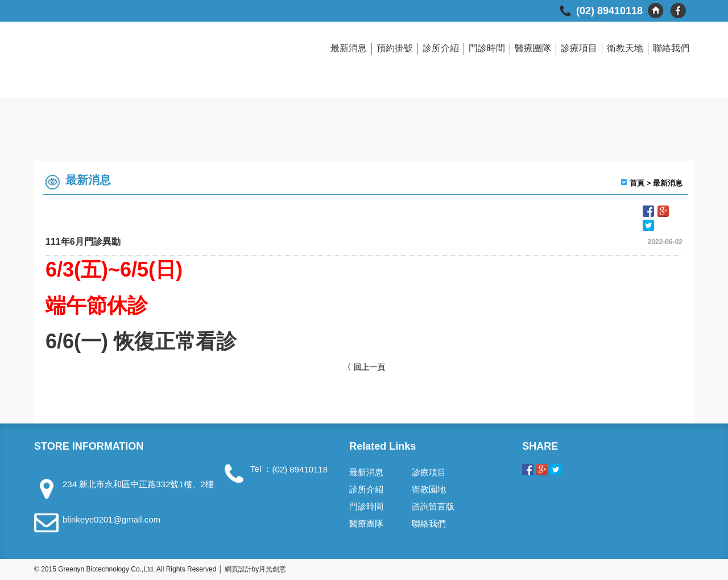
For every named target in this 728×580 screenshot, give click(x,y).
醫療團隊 (533, 48)
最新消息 (349, 48)
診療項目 (579, 48)
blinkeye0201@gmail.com (111, 519)
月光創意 (272, 569)
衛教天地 (625, 48)
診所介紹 (441, 48)
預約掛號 (395, 48)
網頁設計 (238, 569)
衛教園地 (429, 489)
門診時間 (487, 48)
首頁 (637, 183)
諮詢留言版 (433, 506)
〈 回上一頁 (364, 367)
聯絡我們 (671, 48)
